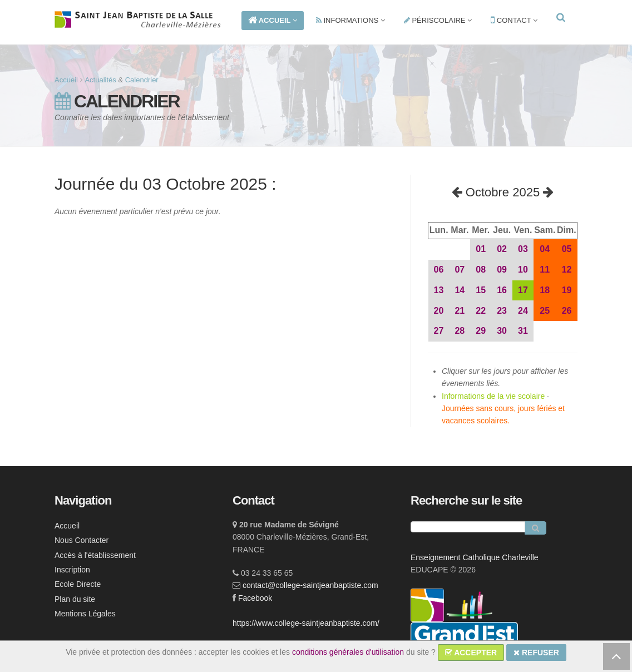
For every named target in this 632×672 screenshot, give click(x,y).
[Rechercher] (535, 528)
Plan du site (75, 599)
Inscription (72, 570)
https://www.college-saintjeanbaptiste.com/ (306, 623)
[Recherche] (468, 527)
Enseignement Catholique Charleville (475, 557)
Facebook (255, 598)
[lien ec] (469, 605)
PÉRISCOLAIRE (438, 20)
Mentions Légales (85, 614)
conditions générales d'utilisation (348, 652)
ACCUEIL (273, 20)
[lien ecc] (428, 605)
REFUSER (536, 653)
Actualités (100, 80)
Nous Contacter (82, 540)
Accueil (66, 80)
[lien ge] (464, 638)
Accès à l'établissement (95, 555)
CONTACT (514, 20)
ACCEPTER (471, 653)
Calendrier (142, 80)
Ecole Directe (78, 584)
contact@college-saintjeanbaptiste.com (310, 585)
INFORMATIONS (350, 20)
